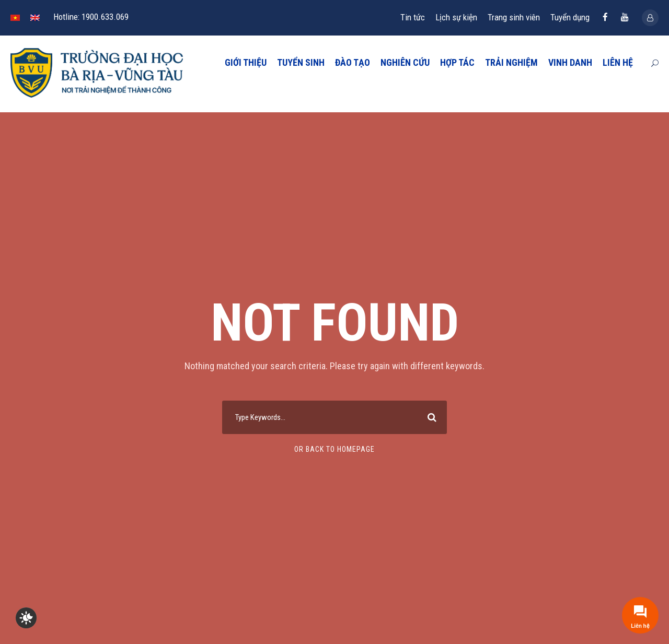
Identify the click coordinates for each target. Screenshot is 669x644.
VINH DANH (570, 62)
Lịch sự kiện (456, 17)
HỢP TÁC (457, 62)
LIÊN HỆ (618, 62)
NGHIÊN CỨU (405, 62)
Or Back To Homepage (334, 449)
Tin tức (413, 17)
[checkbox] (26, 618)
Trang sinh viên (514, 17)
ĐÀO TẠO (353, 62)
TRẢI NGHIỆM (511, 62)
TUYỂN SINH (301, 62)
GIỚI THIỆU (246, 62)
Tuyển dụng (570, 17)
